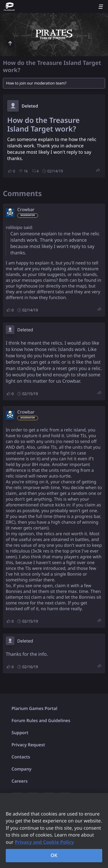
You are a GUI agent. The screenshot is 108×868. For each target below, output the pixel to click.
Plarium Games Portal (34, 709)
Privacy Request (28, 745)
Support (20, 733)
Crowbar (26, 210)
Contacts (21, 757)
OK (54, 855)
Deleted (30, 106)
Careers (20, 781)
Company (21, 769)
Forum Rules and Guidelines (41, 721)
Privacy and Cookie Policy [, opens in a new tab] (44, 842)
